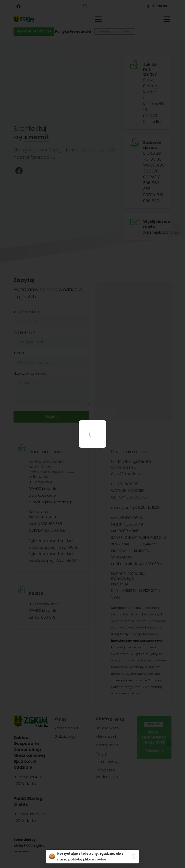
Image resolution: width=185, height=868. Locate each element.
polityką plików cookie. (88, 859)
